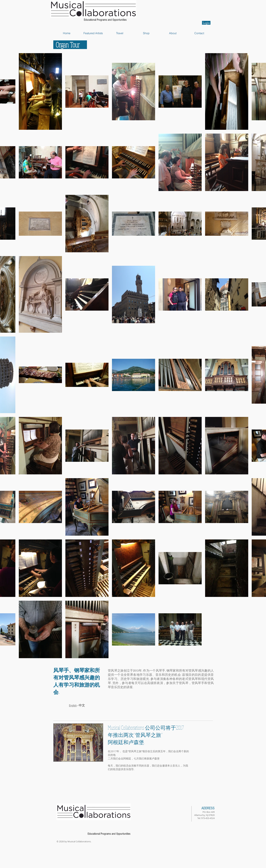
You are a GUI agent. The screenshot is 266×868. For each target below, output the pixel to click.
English (73, 706)
